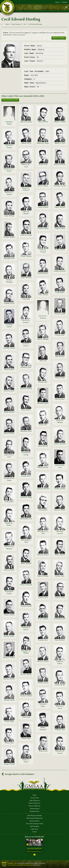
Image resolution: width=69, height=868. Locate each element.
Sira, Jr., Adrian (26, 674)
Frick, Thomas (43, 294)
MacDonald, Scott (26, 519)
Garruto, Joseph (60, 314)
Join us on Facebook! (34, 837)
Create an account (18, 35)
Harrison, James (9, 391)
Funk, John (26, 299)
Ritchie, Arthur (9, 636)
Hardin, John (43, 382)
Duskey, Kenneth (60, 271)
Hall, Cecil (43, 361)
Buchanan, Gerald (60, 186)
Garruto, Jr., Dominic (43, 317)
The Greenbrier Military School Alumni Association (31, 863)
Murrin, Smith (9, 570)
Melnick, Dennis (43, 555)
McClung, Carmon (60, 532)
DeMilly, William (9, 237)
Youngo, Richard (9, 764)
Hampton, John (26, 367)
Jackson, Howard (60, 444)
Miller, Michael (26, 563)
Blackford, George (9, 146)
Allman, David (26, 143)
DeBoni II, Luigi (26, 235)
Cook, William (9, 216)
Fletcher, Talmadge (9, 281)
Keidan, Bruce (26, 476)
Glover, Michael (43, 339)
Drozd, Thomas (26, 256)
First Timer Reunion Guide (35, 824)
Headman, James (43, 403)
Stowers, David (9, 700)
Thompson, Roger (43, 705)
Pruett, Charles (9, 615)
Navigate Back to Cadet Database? (18, 774)
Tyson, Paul (26, 717)
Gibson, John (60, 335)
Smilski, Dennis (43, 683)
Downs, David (60, 250)
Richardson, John (60, 619)
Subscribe (34, 855)
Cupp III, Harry (60, 228)
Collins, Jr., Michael (26, 212)
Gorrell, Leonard (9, 348)
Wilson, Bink (26, 738)
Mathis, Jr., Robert (9, 524)
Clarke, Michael (60, 207)
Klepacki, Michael (43, 489)
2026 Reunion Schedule (35, 816)
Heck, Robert (26, 410)
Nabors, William (43, 576)
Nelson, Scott (60, 576)
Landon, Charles (60, 489)
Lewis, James (43, 510)
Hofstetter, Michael (60, 421)
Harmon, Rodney (26, 388)
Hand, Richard (9, 369)
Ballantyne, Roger (43, 143)
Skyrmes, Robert (9, 679)
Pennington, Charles (9, 592)
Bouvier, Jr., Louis (26, 165)
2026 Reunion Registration (34, 818)
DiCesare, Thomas (43, 251)
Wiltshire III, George (60, 752)
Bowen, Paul (43, 164)
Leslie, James (9, 502)
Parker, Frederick (26, 585)
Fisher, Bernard (26, 277)
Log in (58, 2)
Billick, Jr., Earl (60, 143)
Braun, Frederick (60, 164)
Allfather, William (60, 122)
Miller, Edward (60, 555)
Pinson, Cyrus (43, 597)
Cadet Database (16, 24)
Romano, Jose (43, 640)
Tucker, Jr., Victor (60, 707)
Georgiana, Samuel (9, 326)
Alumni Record (35, 809)
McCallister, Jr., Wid (43, 532)
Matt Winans (37, 865)
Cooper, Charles (43, 228)
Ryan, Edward (60, 640)
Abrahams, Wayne (9, 123)
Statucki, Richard (26, 696)
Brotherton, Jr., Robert (9, 170)
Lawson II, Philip (26, 497)
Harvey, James (60, 399)
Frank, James (60, 292)
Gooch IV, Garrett (26, 345)
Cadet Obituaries (35, 801)
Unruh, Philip (9, 721)
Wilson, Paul (43, 751)
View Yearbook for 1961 (10, 100)
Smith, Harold (60, 685)
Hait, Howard (60, 356)
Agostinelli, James (26, 122)
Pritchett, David (26, 606)
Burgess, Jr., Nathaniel (26, 189)
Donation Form (34, 811)
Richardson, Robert (26, 628)
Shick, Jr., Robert (9, 657)
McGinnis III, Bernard (9, 547)
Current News (35, 798)
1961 (25, 24)
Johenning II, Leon (9, 456)
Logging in (35, 33)
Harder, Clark (60, 378)
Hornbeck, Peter (26, 431)
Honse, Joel (43, 425)
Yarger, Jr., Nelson (26, 761)
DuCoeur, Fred (9, 258)
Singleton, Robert (60, 662)
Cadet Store (35, 829)
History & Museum (35, 806)
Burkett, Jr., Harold (9, 193)
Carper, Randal (43, 207)
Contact (35, 832)
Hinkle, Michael (9, 412)
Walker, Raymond (43, 728)
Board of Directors (34, 803)
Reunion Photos (35, 821)
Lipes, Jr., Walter (60, 510)
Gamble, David (9, 303)
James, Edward (43, 446)
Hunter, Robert (9, 433)
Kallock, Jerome (43, 467)
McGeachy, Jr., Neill (26, 541)
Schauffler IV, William (26, 652)
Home (7, 24)
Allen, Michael (43, 122)
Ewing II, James (43, 273)
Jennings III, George (26, 453)
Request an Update (59, 38)
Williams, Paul (60, 730)
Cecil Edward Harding (35, 24)
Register (65, 2)
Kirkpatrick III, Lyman (9, 479)
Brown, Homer (43, 186)
